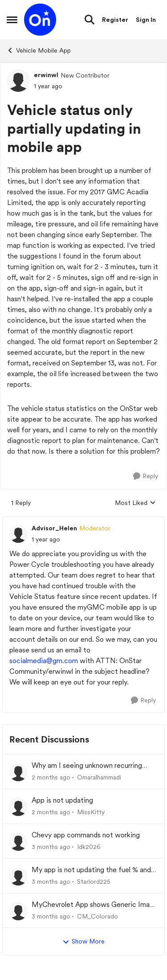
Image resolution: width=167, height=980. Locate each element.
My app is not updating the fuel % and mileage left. (91, 870)
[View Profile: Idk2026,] (18, 842)
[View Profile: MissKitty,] (18, 807)
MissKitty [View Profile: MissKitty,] (91, 812)
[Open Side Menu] (12, 20)
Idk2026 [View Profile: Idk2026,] (89, 847)
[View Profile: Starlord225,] (18, 877)
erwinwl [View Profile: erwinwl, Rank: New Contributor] (46, 75)
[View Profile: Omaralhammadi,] (18, 772)
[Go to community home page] (40, 20)
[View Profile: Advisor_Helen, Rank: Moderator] (18, 534)
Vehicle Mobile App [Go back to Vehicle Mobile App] (39, 50)
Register (115, 20)
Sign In (146, 20)
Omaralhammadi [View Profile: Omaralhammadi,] (99, 777)
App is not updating (62, 800)
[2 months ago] (51, 777)
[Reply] (146, 476)
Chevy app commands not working (86, 835)
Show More (83, 942)
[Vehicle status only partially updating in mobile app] (46, 539)
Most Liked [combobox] (135, 503)
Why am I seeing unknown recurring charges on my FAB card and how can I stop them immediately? (92, 766)
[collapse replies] (83, 521)
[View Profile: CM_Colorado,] (18, 911)
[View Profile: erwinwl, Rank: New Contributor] (18, 81)
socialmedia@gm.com (44, 661)
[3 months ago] (51, 847)
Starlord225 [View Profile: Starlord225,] (94, 882)
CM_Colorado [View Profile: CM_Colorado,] (98, 916)
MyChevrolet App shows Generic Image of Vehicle (95, 905)
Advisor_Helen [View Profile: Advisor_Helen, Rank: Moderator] (54, 528)
